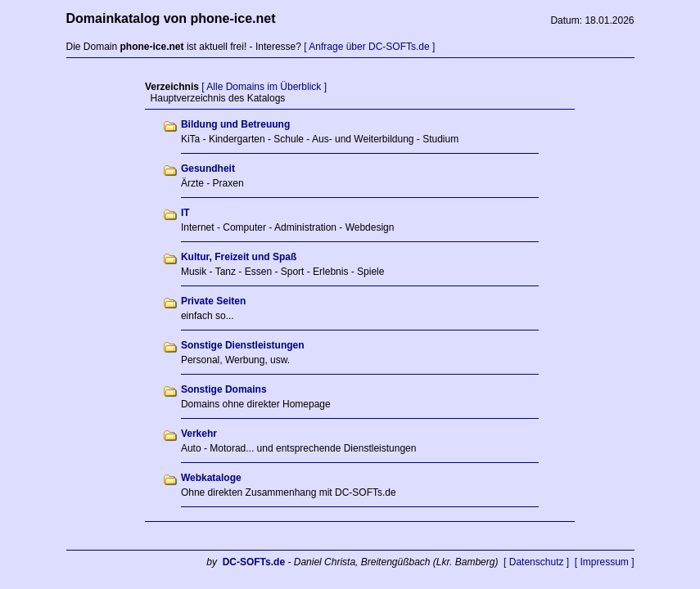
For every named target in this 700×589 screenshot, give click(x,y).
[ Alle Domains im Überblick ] (264, 87)
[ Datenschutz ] (536, 562)
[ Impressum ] (605, 562)
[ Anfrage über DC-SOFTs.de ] (369, 47)
